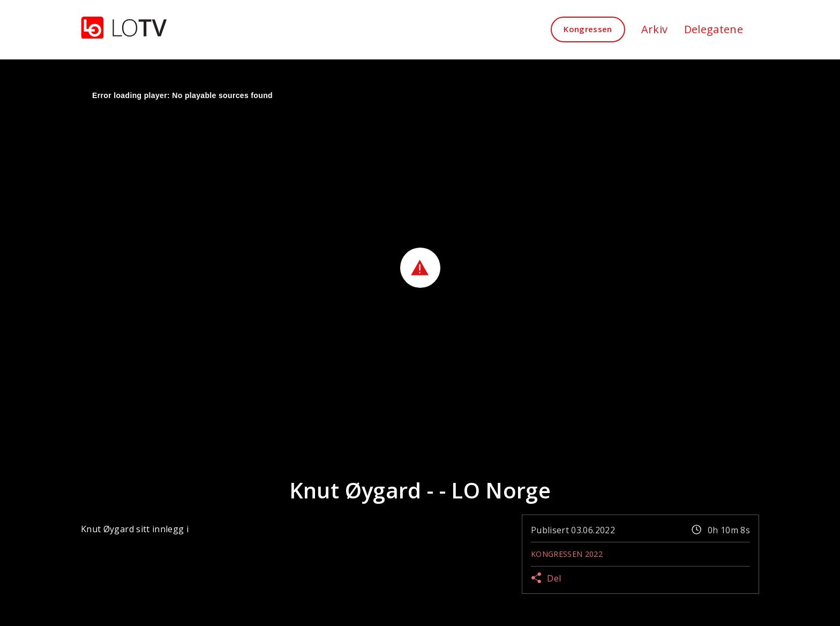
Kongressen (588, 29)
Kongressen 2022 (567, 554)
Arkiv (655, 29)
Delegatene (714, 29)
